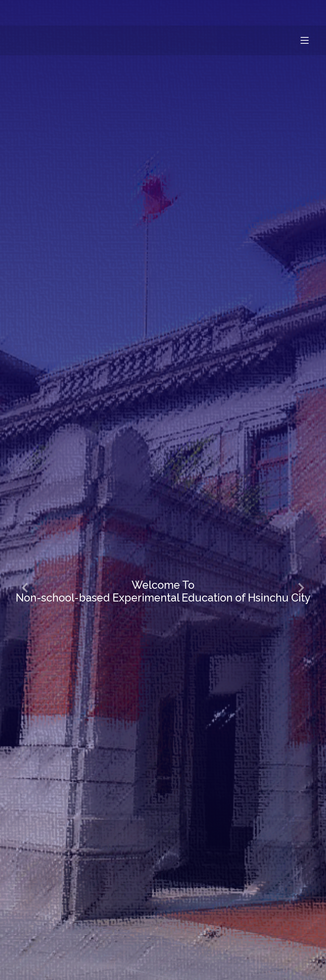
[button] (25, 588)
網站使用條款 (209, 13)
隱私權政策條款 (276, 13)
